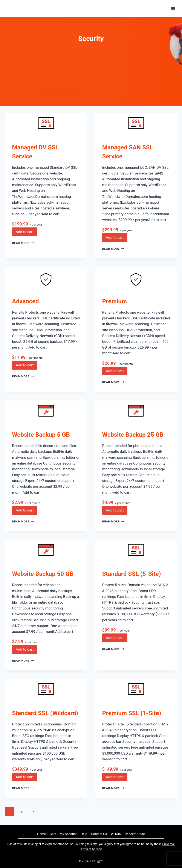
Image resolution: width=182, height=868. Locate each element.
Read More (23, 243)
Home (41, 834)
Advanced (25, 301)
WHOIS (116, 834)
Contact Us (99, 834)
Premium (115, 301)
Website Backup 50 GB (43, 574)
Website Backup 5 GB (41, 435)
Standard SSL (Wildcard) (45, 713)
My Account (68, 834)
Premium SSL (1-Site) (132, 713)
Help (84, 834)
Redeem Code (135, 834)
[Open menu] (173, 8)
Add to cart (25, 232)
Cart (53, 834)
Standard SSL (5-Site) (132, 574)
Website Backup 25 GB (133, 435)
